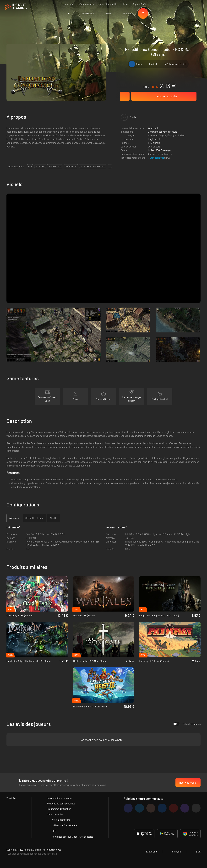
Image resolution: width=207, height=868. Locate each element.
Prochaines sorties (109, 4)
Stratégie (166, 150)
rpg (30, 166)
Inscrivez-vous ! (188, 782)
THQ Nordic (154, 143)
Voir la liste (154, 128)
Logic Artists (155, 139)
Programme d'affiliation (59, 809)
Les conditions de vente (59, 798)
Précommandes (86, 4)
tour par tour (55, 166)
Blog (125, 4)
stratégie (40, 166)
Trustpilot (11, 798)
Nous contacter (55, 814)
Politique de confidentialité (61, 803)
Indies (151, 150)
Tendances (67, 4)
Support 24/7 (139, 4)
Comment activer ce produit (162, 132)
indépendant (71, 166)
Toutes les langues (187, 724)
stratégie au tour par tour (93, 166)
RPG (158, 150)
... (110, 166)
